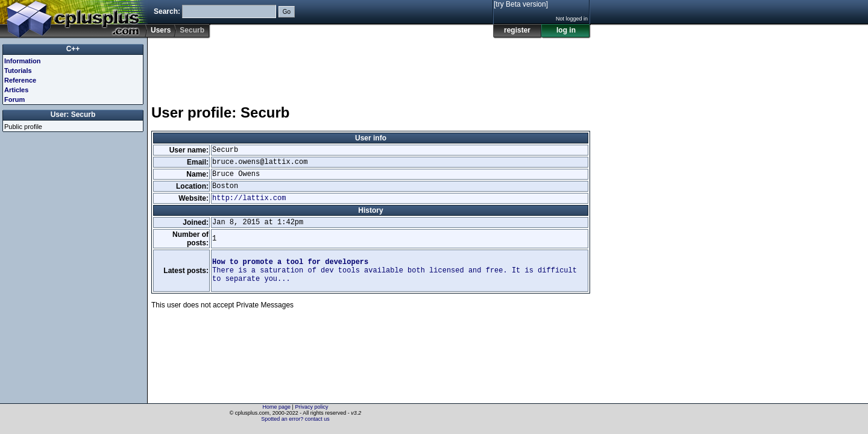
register (517, 30)
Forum (14, 99)
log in (566, 30)
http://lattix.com (249, 198)
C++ (73, 49)
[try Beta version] (521, 4)
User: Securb (73, 115)
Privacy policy (311, 407)
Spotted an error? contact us (295, 419)
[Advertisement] (371, 66)
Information (23, 61)
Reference (20, 80)
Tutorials (18, 71)
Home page (277, 407)
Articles (16, 90)
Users (161, 30)
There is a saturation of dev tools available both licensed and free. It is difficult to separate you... (395, 271)
